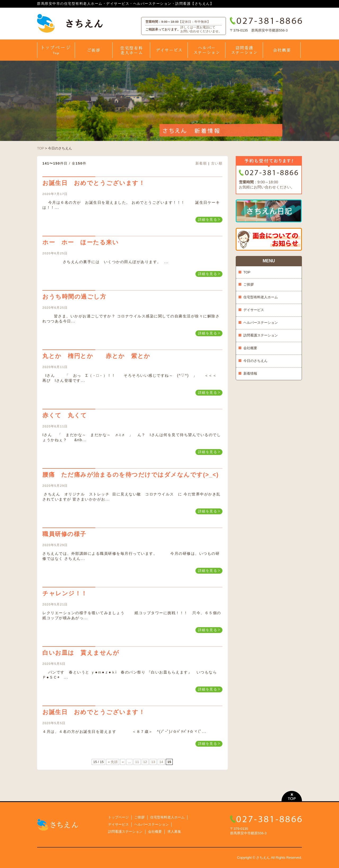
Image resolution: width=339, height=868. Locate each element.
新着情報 (250, 373)
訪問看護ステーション (261, 335)
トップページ (118, 817)
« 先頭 (113, 762)
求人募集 (174, 832)
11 (137, 762)
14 (161, 762)
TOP (41, 148)
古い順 (217, 163)
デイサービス (254, 310)
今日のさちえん (255, 361)
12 (145, 762)
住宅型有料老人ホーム (261, 297)
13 (153, 762)
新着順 (201, 163)
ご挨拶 (249, 284)
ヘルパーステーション (261, 323)
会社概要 (250, 348)
